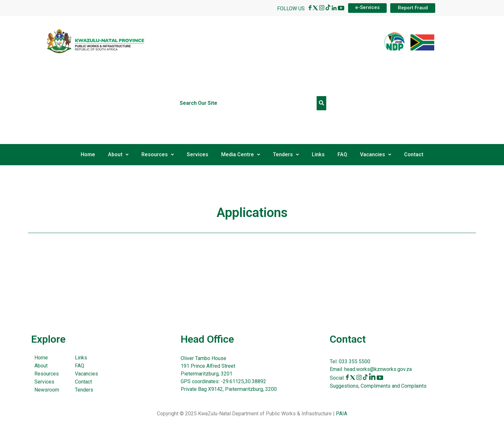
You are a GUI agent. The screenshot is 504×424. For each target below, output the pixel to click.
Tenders (286, 154)
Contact (414, 154)
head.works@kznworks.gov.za (378, 369)
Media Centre (241, 154)
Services (198, 154)
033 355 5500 (354, 361)
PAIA (342, 414)
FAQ (342, 154)
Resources (158, 154)
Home (88, 154)
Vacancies (376, 154)
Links (318, 154)
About (118, 154)
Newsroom (47, 390)
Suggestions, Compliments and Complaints (378, 386)
